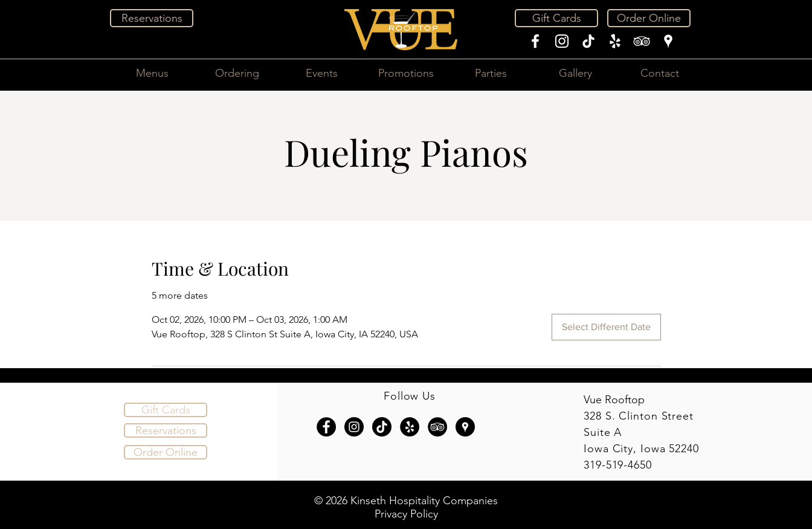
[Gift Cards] (556, 18)
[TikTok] (588, 41)
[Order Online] (649, 18)
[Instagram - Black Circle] (354, 427)
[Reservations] (152, 18)
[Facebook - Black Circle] (326, 427)
